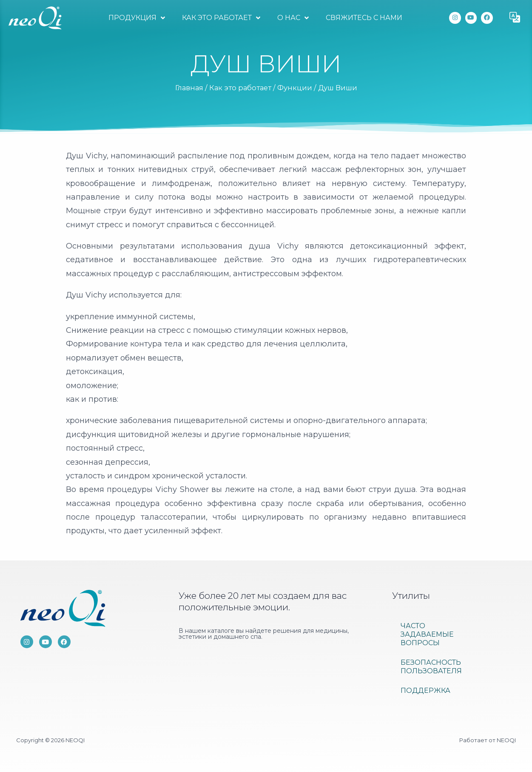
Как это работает (221, 18)
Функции (295, 88)
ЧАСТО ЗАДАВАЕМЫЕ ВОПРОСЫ (427, 634)
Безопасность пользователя (431, 667)
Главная (189, 88)
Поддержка (425, 691)
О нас (293, 18)
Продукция (137, 18)
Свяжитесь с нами (364, 18)
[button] (515, 18)
